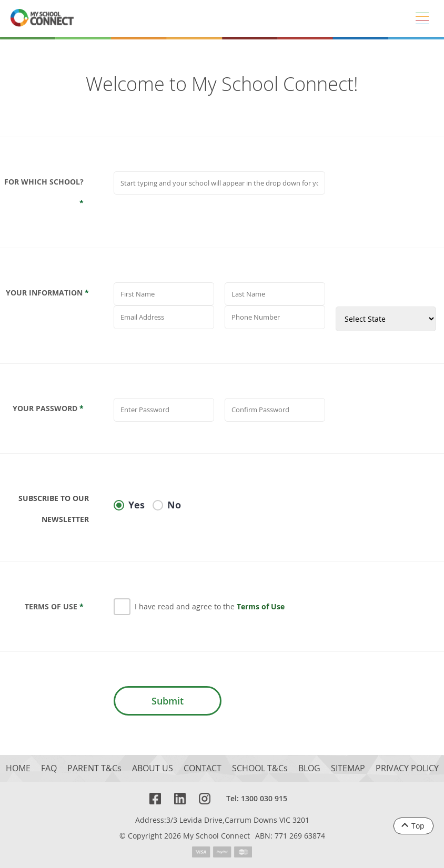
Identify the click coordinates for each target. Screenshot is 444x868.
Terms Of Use (54, 606)
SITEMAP (348, 768)
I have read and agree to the (210, 606)
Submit (168, 701)
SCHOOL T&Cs (260, 768)
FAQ (49, 768)
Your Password (48, 408)
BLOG (309, 768)
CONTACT (203, 768)
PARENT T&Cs (94, 768)
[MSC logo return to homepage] (42, 18)
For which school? (44, 192)
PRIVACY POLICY (407, 768)
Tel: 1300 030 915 (257, 798)
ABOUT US (153, 768)
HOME (18, 768)
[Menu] (422, 18)
